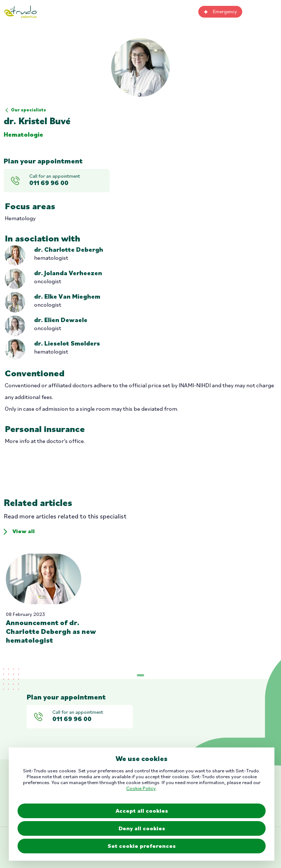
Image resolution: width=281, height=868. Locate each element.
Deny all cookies (142, 829)
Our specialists (29, 110)
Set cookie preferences (142, 846)
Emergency (225, 12)
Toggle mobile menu (272, 12)
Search (255, 12)
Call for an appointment (68, 181)
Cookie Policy (141, 789)
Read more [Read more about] (56, 599)
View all (24, 532)
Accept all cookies (142, 811)
